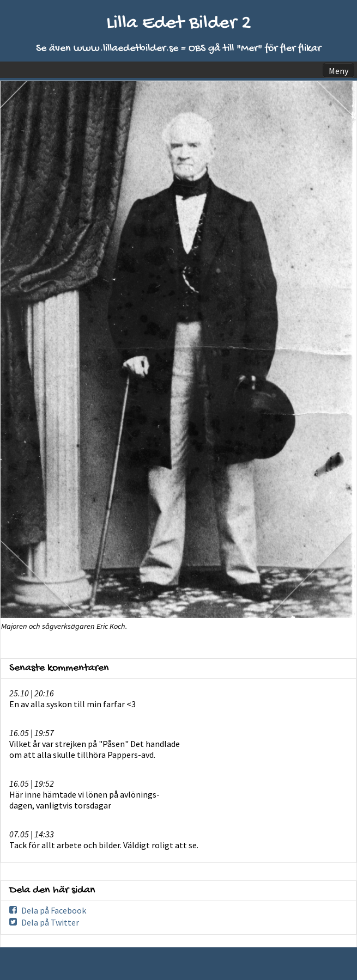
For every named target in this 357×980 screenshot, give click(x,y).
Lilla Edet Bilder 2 (179, 24)
